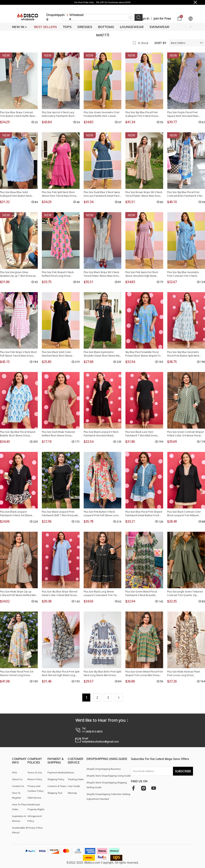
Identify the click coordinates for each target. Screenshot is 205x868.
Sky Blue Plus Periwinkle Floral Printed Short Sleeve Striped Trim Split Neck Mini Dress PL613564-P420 (144, 354)
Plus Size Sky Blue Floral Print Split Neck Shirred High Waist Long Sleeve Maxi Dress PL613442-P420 (61, 674)
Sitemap (72, 793)
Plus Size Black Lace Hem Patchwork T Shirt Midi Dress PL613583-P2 (141, 434)
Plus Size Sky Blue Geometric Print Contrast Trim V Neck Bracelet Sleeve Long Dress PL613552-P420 (183, 274)
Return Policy (35, 779)
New (6, 55)
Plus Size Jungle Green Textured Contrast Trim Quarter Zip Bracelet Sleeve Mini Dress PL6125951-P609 (185, 593)
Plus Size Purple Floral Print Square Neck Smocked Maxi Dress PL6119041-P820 (183, 114)
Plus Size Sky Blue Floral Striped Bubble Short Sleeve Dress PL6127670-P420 (18, 434)
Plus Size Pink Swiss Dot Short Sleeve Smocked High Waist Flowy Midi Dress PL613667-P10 (143, 274)
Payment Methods (58, 772)
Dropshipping (55, 17)
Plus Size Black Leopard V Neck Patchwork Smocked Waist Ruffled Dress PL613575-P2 (101, 434)
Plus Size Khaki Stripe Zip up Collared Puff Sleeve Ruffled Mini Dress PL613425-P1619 (18, 593)
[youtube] (154, 788)
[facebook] (133, 788)
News (71, 772)
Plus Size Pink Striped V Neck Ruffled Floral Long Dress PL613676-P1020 (58, 274)
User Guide (74, 786)
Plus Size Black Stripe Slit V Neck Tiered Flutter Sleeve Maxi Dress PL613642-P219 (102, 274)
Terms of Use (35, 772)
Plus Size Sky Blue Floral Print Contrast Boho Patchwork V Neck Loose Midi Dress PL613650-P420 (186, 194)
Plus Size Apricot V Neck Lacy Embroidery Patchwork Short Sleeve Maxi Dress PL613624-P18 (60, 114)
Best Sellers (178, 43)
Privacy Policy (35, 828)
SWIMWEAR (159, 27)
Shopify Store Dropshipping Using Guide (109, 776)
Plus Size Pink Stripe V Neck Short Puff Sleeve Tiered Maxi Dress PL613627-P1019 (18, 354)
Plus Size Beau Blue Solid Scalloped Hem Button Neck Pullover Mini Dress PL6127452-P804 (18, 194)
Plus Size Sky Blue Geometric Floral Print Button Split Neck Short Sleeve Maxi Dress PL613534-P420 (183, 354)
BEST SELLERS (45, 27)
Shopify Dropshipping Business (104, 769)
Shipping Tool (55, 793)
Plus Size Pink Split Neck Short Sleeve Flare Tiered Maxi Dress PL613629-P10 (59, 194)
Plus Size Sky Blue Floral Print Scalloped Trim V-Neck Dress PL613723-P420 (142, 114)
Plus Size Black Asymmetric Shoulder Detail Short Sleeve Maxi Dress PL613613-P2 (102, 354)
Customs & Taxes (57, 786)
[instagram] (143, 788)
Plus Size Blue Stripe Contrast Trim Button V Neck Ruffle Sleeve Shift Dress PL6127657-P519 (18, 114)
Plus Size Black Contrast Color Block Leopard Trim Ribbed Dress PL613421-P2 (184, 514)
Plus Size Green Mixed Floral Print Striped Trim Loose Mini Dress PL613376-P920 (144, 674)
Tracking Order (76, 779)
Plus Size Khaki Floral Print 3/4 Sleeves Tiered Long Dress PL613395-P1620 (17, 674)
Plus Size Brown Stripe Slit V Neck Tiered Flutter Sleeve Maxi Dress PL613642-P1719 (144, 194)
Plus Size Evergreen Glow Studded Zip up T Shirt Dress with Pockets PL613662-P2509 (19, 274)
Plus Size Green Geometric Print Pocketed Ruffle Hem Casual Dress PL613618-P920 (101, 114)
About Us (17, 779)
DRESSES (85, 27)
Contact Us (18, 786)
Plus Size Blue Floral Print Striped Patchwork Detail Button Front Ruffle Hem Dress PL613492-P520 (144, 514)
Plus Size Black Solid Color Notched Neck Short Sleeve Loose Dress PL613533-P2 (57, 354)
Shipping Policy (56, 779)
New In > (20, 27)
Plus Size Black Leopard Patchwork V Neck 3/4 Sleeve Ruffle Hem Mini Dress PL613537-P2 (19, 514)
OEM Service (34, 798)
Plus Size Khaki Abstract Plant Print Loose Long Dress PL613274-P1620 (183, 674)
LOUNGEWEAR (132, 27)
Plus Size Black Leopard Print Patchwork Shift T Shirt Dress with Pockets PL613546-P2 (60, 514)
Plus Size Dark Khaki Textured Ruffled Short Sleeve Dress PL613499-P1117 (58, 434)
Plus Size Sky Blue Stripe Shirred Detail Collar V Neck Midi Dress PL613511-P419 (60, 593)
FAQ (14, 772)
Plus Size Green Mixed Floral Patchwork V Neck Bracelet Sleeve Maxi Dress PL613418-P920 (142, 593)
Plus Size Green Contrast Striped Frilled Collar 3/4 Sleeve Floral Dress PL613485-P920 (185, 434)
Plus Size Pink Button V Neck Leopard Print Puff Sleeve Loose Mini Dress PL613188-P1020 (102, 514)
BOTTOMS (106, 27)
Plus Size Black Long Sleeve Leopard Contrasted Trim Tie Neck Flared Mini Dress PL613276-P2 (100, 593)
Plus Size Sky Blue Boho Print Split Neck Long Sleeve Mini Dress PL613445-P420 (102, 674)
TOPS (67, 27)
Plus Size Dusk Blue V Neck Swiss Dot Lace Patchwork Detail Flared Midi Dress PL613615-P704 (102, 194)
